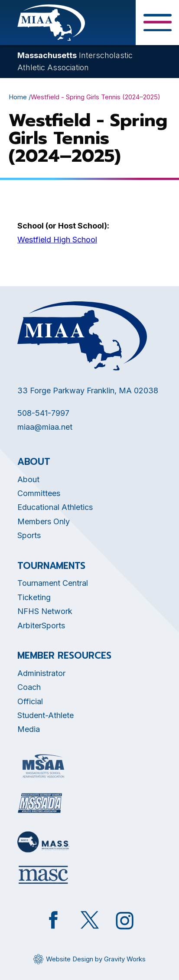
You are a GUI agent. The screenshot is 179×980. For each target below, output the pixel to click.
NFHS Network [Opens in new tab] (45, 611)
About (28, 479)
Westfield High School (57, 240)
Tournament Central (53, 583)
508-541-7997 (43, 413)
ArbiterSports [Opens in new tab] (41, 626)
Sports (29, 535)
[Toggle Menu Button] (157, 23)
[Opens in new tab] (43, 766)
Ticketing (34, 597)
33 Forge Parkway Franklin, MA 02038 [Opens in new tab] (88, 390)
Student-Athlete (46, 715)
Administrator (41, 673)
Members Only (44, 521)
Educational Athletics (55, 507)
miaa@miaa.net (45, 427)
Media (29, 729)
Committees (39, 493)
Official (30, 701)
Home (18, 97)
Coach (29, 687)
